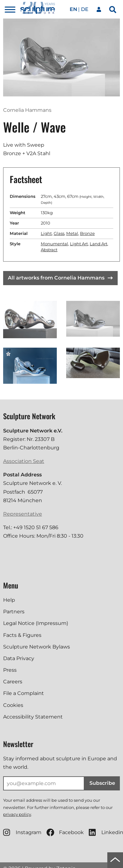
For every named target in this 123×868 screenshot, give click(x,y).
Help (9, 600)
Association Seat (24, 461)
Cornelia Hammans (27, 110)
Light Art (79, 244)
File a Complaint (24, 693)
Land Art (99, 244)
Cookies (13, 705)
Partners (14, 612)
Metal (72, 233)
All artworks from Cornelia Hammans (60, 278)
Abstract (49, 250)
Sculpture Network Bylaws (37, 647)
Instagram (22, 832)
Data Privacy (19, 658)
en (73, 9)
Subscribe (102, 783)
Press (10, 670)
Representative (23, 514)
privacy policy (17, 814)
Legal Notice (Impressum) (36, 623)
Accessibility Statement (33, 717)
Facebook (65, 832)
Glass (59, 233)
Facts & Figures (22, 635)
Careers (13, 682)
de (85, 9)
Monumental (54, 244)
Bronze (87, 233)
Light (46, 233)
